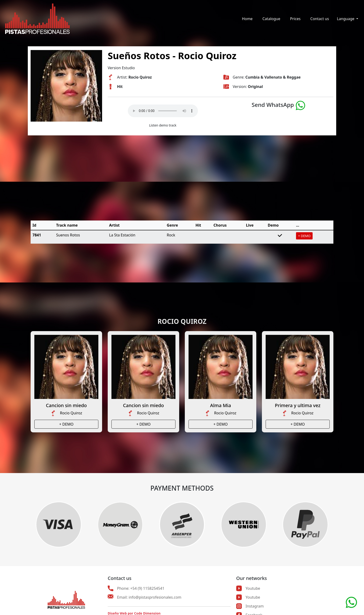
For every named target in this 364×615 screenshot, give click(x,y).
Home (247, 19)
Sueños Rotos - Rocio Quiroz (172, 56)
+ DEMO (304, 236)
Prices (295, 19)
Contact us (320, 19)
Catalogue (271, 19)
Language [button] (346, 19)
